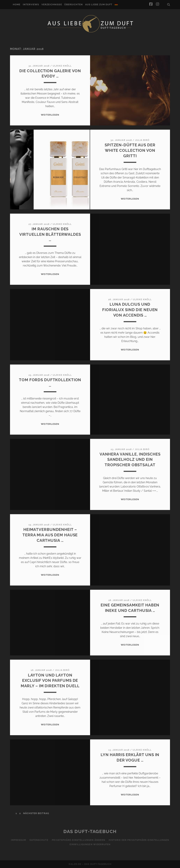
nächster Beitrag (36, 813)
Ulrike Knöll (62, 66)
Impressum (18, 840)
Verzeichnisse (52, 4)
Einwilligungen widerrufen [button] (90, 844)
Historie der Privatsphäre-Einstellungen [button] (139, 840)
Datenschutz (39, 840)
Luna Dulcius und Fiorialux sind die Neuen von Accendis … (130, 310)
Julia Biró (142, 140)
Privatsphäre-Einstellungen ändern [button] (78, 840)
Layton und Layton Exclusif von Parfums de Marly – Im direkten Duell (50, 681)
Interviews (31, 4)
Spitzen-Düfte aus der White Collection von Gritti (130, 150)
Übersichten (73, 4)
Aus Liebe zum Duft (99, 4)
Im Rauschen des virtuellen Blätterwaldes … (50, 234)
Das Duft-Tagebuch (90, 831)
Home (17, 4)
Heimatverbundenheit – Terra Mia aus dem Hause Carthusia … (50, 535)
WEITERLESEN (50, 115)
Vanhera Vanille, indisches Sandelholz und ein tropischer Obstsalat (130, 460)
